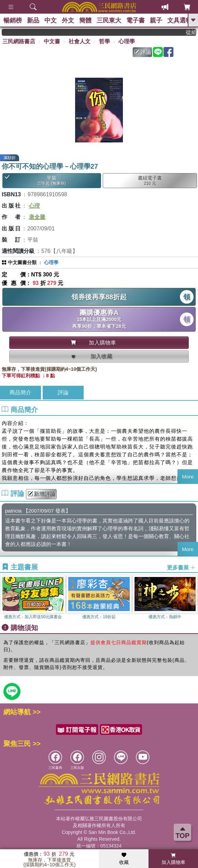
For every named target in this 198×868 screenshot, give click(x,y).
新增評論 (42, 494)
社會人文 (80, 41)
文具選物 (180, 20)
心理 (34, 206)
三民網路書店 (19, 41)
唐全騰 (37, 217)
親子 (156, 20)
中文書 (52, 41)
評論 (143, 52)
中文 (51, 20)
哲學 (104, 41)
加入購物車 (173, 859)
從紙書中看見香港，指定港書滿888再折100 (196, 32)
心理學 (127, 41)
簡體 (85, 20)
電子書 (136, 20)
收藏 (124, 859)
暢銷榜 (13, 20)
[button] (193, 598)
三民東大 (109, 20)
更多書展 (181, 567)
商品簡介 (20, 392)
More (188, 477)
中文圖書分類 (22, 262)
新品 (33, 20)
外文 (68, 20)
